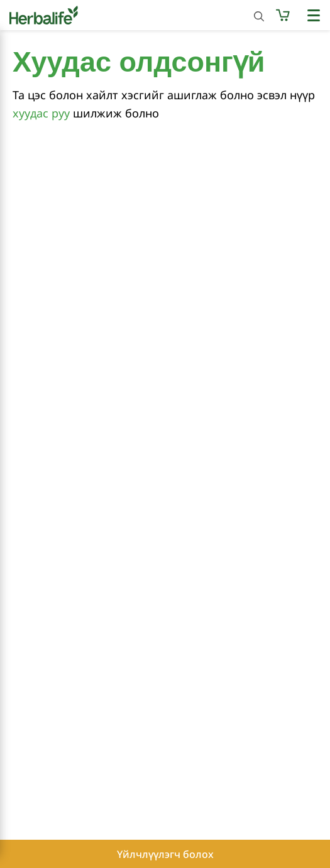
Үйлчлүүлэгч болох (165, 854)
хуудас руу (41, 113)
